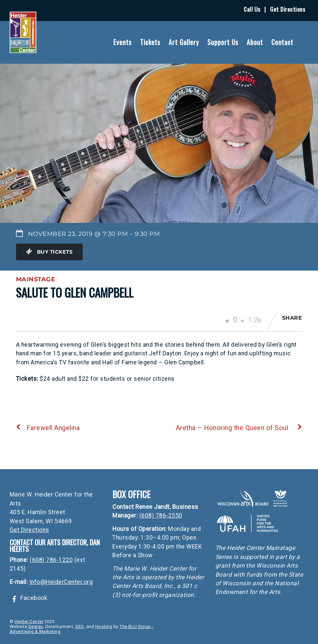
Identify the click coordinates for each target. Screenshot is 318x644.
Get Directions (287, 9)
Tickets (150, 42)
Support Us (223, 42)
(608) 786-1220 (51, 560)
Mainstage (36, 279)
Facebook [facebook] (29, 598)
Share (292, 318)
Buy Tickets (49, 252)
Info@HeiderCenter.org (61, 582)
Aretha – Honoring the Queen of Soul (239, 428)
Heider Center (29, 621)
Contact (282, 42)
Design (36, 626)
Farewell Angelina (48, 428)
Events (122, 42)
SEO (80, 626)
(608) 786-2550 (161, 516)
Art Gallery (184, 42)
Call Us (252, 9)
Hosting (104, 626)
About (255, 42)
